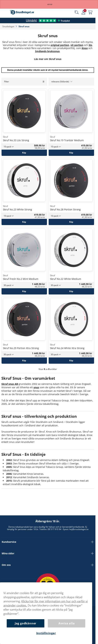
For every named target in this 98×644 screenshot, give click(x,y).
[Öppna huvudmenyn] (5, 12)
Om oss (48, 565)
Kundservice (48, 542)
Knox (85, 48)
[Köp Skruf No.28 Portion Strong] (71, 222)
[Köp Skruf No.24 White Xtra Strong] (71, 361)
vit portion (77, 45)
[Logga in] (83, 12)
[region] (46, 613)
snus (36, 387)
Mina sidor (48, 553)
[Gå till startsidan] (22, 12)
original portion (60, 45)
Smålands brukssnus (47, 51)
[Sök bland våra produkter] (77, 12)
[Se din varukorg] (90, 12)
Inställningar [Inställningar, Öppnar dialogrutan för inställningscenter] (46, 633)
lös (90, 45)
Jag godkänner (26, 623)
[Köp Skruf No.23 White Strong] (24, 222)
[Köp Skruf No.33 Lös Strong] (24, 153)
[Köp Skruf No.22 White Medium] (71, 291)
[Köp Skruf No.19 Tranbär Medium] (71, 153)
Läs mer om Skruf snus (48, 59)
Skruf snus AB (10, 384)
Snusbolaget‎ (9, 26)
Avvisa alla (67, 623)
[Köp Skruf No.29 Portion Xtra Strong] (24, 361)
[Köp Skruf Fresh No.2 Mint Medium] (24, 291)
